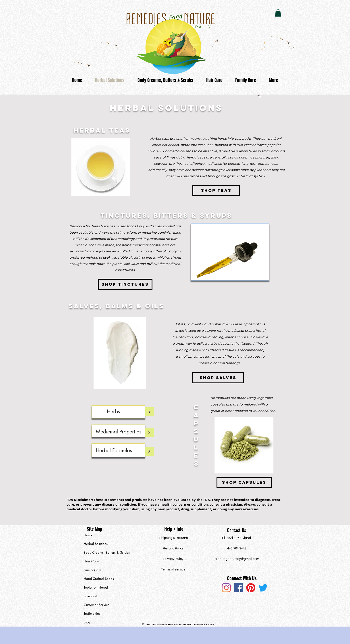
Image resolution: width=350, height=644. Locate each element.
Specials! (90, 596)
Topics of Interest (96, 587)
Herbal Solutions (96, 544)
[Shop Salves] (218, 378)
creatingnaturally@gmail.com (237, 559)
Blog (87, 622)
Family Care (93, 570)
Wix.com (210, 625)
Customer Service (97, 605)
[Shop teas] (216, 190)
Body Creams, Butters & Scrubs (104, 552)
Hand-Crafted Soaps (99, 579)
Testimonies (92, 613)
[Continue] (150, 412)
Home (88, 535)
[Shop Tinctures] (125, 284)
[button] (278, 13)
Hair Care (91, 561)
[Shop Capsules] (244, 482)
